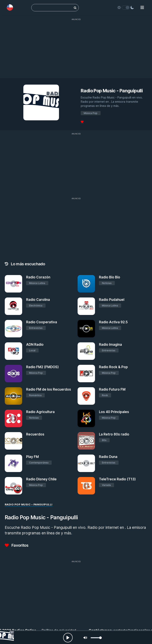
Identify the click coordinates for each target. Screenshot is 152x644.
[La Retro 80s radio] (86, 441)
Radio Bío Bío (110, 277)
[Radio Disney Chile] (13, 486)
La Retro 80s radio (114, 434)
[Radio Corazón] (13, 284)
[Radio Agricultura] (13, 418)
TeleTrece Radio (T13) (117, 479)
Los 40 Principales (114, 412)
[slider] (96, 638)
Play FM (32, 457)
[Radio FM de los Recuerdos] (13, 396)
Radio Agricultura (40, 412)
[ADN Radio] (13, 351)
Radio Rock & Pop (113, 367)
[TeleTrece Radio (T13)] (86, 486)
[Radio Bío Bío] (86, 284)
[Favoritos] (82, 122)
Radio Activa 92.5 (113, 322)
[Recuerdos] (13, 441)
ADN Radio (35, 345)
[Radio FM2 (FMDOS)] (13, 374)
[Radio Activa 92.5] (86, 329)
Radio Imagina (110, 345)
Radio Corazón (38, 277)
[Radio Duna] (86, 463)
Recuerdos (35, 434)
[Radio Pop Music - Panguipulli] (7, 637)
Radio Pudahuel (112, 300)
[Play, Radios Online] (68, 638)
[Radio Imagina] (86, 351)
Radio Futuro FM (112, 389)
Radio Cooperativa (42, 322)
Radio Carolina (38, 300)
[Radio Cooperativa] (13, 329)
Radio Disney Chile (41, 479)
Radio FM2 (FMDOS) (42, 367)
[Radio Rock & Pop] (86, 374)
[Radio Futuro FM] (86, 396)
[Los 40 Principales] (86, 418)
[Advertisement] (76, 50)
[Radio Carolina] (13, 306)
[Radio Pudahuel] (86, 306)
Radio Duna (108, 457)
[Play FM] (13, 463)
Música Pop (91, 113)
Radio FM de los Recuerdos (49, 389)
